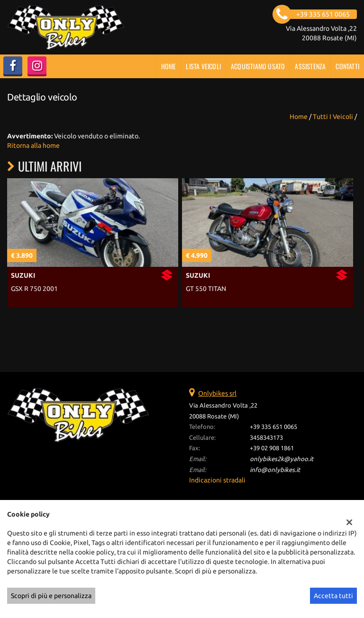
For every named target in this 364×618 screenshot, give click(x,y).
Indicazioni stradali (217, 480)
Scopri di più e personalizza (51, 596)
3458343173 (266, 438)
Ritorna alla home (33, 145)
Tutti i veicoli (333, 117)
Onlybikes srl (217, 393)
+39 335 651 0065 (273, 427)
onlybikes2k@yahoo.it (282, 459)
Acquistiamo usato (258, 66)
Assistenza (310, 66)
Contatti (347, 66)
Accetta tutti (333, 596)
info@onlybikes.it (275, 470)
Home (169, 66)
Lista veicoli (203, 66)
